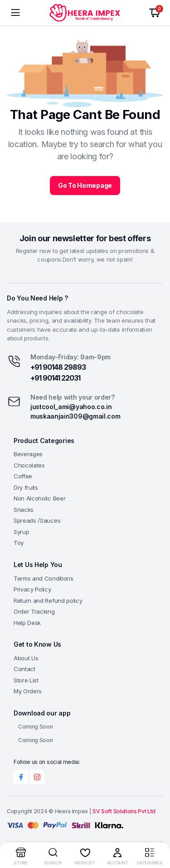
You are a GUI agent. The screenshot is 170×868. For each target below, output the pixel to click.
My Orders (28, 691)
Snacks (24, 510)
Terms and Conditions (44, 578)
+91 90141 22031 (55, 378)
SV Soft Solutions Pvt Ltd (124, 811)
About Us (26, 658)
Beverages (28, 454)
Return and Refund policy (48, 601)
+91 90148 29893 (58, 367)
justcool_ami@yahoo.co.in (71, 407)
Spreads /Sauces (37, 520)
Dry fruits (26, 487)
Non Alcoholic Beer (39, 498)
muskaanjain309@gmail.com (75, 416)
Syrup (21, 532)
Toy (19, 543)
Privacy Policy (32, 589)
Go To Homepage (85, 185)
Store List (26, 680)
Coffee (23, 476)
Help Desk (27, 623)
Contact (24, 669)
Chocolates (29, 465)
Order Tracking (34, 611)
